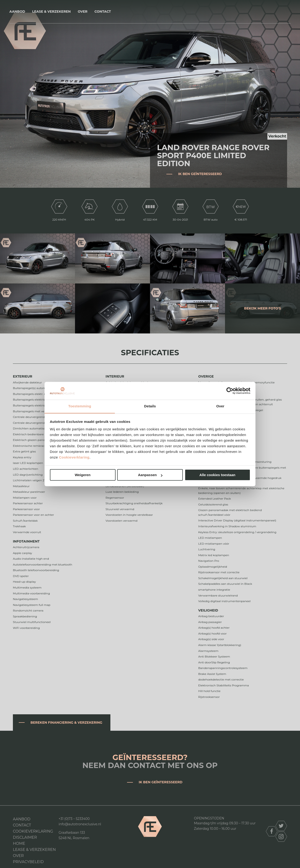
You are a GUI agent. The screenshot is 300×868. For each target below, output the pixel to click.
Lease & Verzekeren (51, 11)
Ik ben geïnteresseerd (200, 174)
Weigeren (83, 475)
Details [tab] (150, 406)
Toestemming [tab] (80, 406)
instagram (281, 837)
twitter (281, 826)
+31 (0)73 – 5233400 (74, 819)
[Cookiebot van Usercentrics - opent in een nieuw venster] (230, 391)
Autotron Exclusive (150, 12)
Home (19, 843)
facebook (272, 831)
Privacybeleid (28, 862)
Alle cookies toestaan (217, 475)
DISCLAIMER (25, 837)
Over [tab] (220, 406)
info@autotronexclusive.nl (80, 824)
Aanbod (17, 11)
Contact (103, 11)
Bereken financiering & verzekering (66, 723)
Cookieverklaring (74, 457)
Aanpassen (150, 475)
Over (83, 11)
